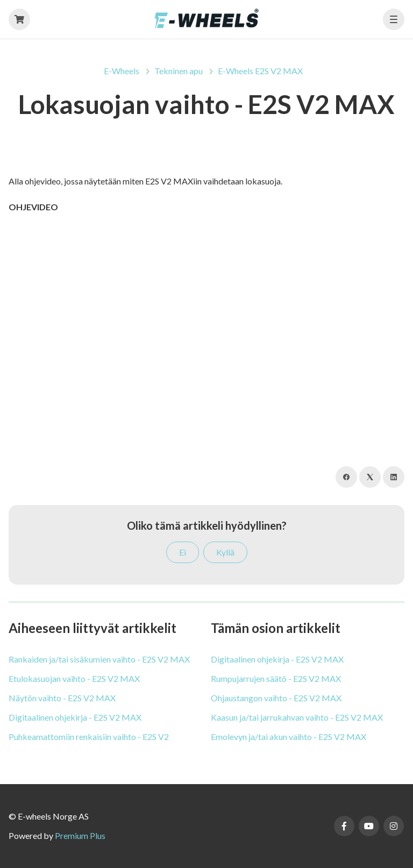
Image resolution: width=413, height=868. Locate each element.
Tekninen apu (179, 71)
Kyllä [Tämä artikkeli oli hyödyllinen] (225, 552)
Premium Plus (80, 835)
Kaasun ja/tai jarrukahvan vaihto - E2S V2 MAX (297, 717)
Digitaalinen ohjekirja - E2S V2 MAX (75, 717)
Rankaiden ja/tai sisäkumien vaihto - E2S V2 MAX (99, 659)
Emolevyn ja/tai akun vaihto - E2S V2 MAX (289, 737)
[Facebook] (346, 477)
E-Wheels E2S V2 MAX (260, 71)
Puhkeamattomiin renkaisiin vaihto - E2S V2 (89, 737)
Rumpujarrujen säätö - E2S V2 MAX (276, 678)
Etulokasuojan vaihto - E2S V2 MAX (74, 678)
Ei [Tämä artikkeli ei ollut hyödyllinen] (183, 552)
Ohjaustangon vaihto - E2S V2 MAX (276, 698)
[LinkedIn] (394, 477)
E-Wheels (122, 71)
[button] (394, 19)
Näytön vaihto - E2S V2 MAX (62, 698)
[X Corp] (370, 477)
